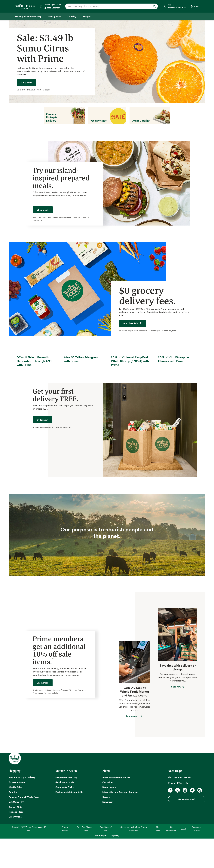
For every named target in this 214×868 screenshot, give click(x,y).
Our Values (108, 812)
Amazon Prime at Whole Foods (24, 826)
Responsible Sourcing (66, 807)
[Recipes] (87, 16)
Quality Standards (65, 812)
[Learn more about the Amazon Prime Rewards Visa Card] (135, 746)
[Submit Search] (154, 6)
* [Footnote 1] (53, 689)
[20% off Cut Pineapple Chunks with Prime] (178, 372)
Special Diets (15, 836)
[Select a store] (50, 6)
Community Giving (65, 817)
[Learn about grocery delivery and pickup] (178, 716)
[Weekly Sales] (54, 16)
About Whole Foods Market (116, 807)
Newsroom (108, 831)
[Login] (175, 6)
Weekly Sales (15, 817)
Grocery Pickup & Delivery (22, 807)
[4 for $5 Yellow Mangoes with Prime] (83, 372)
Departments (109, 817)
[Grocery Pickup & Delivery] (28, 16)
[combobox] (107, 6)
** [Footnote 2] (80, 704)
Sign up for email (187, 829)
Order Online (15, 846)
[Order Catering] (150, 115)
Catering (13, 821)
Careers (106, 826)
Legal (183, 858)
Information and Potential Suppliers (120, 821)
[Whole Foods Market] (25, 6)
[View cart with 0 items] (195, 6)
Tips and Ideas (16, 841)
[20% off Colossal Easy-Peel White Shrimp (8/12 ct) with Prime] (131, 374)
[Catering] (72, 16)
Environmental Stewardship (69, 821)
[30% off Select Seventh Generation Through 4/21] (36, 374)
